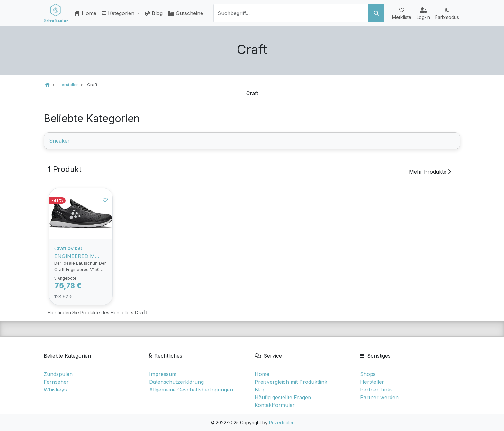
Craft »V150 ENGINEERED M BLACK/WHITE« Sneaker (75, 253)
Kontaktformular (275, 405)
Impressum (163, 374)
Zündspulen (58, 374)
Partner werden (379, 397)
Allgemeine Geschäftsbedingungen (191, 390)
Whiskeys (55, 390)
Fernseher (56, 382)
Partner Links (376, 390)
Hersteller (372, 382)
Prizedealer (281, 422)
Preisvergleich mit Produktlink (291, 382)
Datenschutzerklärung (176, 382)
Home (85, 13)
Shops (368, 374)
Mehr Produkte (430, 172)
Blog (154, 13)
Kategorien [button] (119, 13)
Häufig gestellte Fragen (283, 397)
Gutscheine (185, 13)
